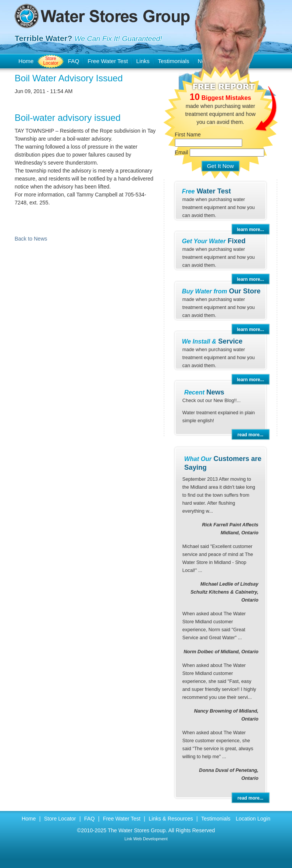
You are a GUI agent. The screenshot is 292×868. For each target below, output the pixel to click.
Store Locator (51, 61)
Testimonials (216, 819)
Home (26, 61)
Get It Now (220, 166)
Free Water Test (108, 61)
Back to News (31, 239)
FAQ (73, 61)
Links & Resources (171, 819)
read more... (251, 435)
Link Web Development (146, 839)
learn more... (250, 230)
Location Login (253, 819)
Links (143, 61)
